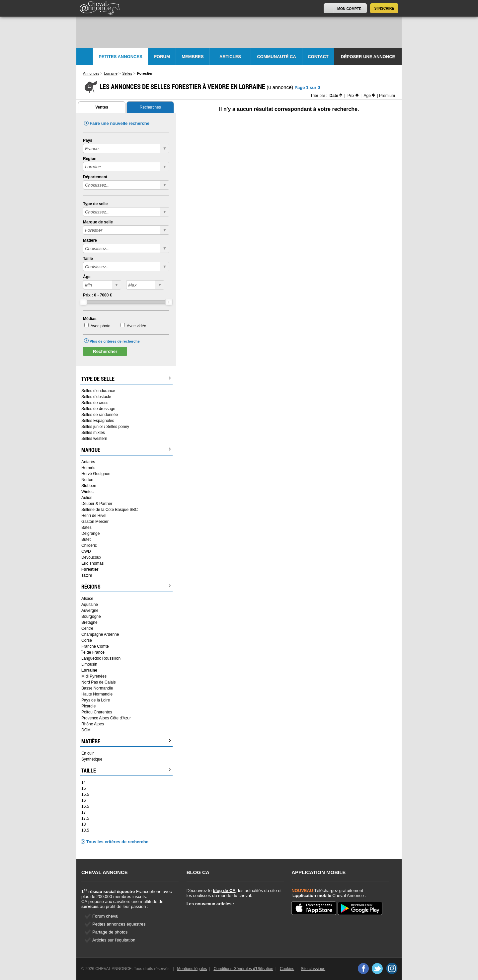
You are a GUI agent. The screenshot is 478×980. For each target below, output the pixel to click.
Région (90, 159)
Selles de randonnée (100, 415)
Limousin (89, 664)
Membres (193, 57)
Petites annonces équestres (119, 924)
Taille (88, 259)
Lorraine (89, 670)
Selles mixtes (93, 433)
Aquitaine (90, 605)
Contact (318, 57)
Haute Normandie (97, 694)
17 (83, 812)
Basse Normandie (97, 688)
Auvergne (90, 611)
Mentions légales (192, 969)
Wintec (87, 492)
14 (83, 782)
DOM (86, 730)
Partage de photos (110, 932)
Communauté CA (277, 57)
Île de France (93, 652)
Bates (86, 528)
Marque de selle (98, 222)
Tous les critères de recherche (117, 842)
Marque (126, 450)
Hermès (88, 468)
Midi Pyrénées (94, 676)
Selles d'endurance (98, 391)
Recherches (150, 107)
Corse (87, 640)
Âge (87, 277)
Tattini (86, 575)
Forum (162, 57)
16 (83, 800)
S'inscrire (384, 8)
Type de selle (95, 204)
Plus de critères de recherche (115, 341)
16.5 (85, 806)
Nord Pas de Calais (98, 682)
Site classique (313, 969)
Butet (86, 539)
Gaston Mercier (95, 522)
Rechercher (105, 351)
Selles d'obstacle (96, 397)
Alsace (87, 599)
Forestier (90, 569)
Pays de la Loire (96, 700)
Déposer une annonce (368, 57)
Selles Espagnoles (98, 421)
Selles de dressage (98, 409)
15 (83, 788)
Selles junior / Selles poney (105, 427)
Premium (387, 96)
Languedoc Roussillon (101, 658)
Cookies (287, 969)
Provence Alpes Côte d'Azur (106, 718)
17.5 (85, 818)
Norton (87, 480)
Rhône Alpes (93, 724)
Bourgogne (91, 616)
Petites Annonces (120, 57)
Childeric (89, 545)
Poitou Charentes (97, 712)
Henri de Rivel (94, 516)
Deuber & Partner (97, 504)
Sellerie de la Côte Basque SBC (110, 510)
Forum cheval (105, 916)
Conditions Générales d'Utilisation (243, 969)
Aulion (87, 498)
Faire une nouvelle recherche (119, 123)
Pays (88, 140)
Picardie (88, 706)
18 (83, 824)
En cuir (87, 753)
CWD (86, 551)
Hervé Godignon (96, 474)
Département (95, 177)
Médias (90, 319)
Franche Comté (95, 646)
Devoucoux (91, 557)
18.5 (85, 830)
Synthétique (92, 759)
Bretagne (89, 622)
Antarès (88, 462)
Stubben (89, 486)
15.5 (85, 794)
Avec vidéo (136, 326)
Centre (87, 628)
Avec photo (101, 326)
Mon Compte (349, 9)
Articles (230, 57)
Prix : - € (97, 295)
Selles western (94, 439)
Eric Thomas (92, 563)
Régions (126, 587)
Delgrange (90, 533)
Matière (90, 240)
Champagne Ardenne (100, 634)
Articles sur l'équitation (114, 940)
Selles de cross (95, 403)
